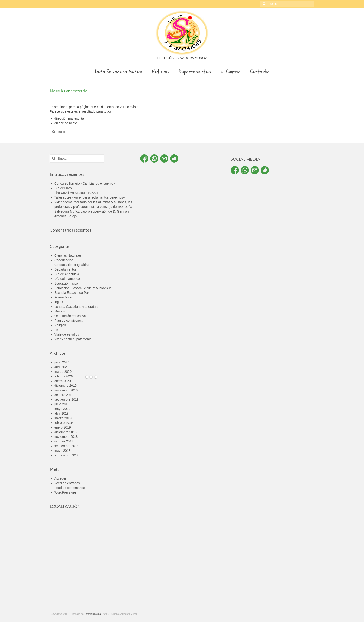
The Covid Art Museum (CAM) (76, 193)
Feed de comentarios (70, 488)
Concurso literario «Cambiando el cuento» (85, 183)
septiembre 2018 (66, 446)
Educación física (66, 283)
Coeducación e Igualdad (72, 265)
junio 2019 (62, 404)
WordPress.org (65, 492)
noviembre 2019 (66, 390)
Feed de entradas (67, 483)
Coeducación (64, 260)
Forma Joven (64, 297)
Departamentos (65, 269)
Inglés (59, 302)
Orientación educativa (70, 316)
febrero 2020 (63, 376)
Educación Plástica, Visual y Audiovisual (83, 288)
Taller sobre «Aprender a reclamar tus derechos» (90, 197)
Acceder (60, 478)
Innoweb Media (93, 614)
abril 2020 (62, 367)
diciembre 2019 (65, 386)
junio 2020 (62, 362)
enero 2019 (63, 427)
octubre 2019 (64, 395)
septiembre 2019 (66, 399)
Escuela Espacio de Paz (72, 293)
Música (59, 311)
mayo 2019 (62, 409)
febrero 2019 (63, 423)
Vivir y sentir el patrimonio (73, 339)
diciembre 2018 (65, 432)
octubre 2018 (64, 441)
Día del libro (63, 188)
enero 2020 (63, 381)
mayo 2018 (62, 451)
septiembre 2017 (66, 455)
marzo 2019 (63, 418)
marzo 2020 (63, 372)
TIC (57, 330)
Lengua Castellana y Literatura (76, 307)
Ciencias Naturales (68, 255)
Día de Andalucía (67, 274)
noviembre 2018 (66, 437)
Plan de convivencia (69, 321)
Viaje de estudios (67, 334)
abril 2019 (62, 413)
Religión (60, 325)
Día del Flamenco (67, 279)
